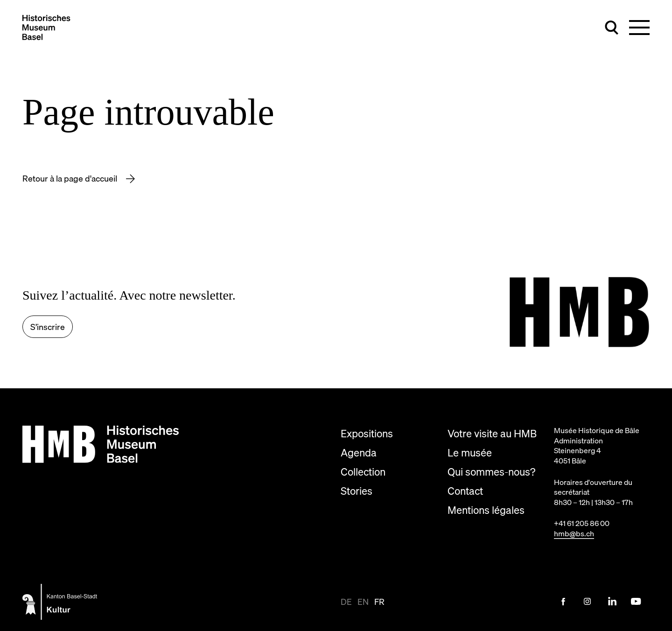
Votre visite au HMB (492, 433)
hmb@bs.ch (574, 533)
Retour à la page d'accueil (71, 179)
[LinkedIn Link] (612, 602)
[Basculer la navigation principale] (639, 28)
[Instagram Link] (588, 602)
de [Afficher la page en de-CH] (346, 602)
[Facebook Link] (563, 602)
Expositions (367, 433)
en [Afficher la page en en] (363, 602)
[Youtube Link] (636, 602)
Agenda (359, 452)
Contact (465, 491)
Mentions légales (486, 510)
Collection (363, 472)
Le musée (470, 452)
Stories (357, 491)
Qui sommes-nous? (491, 472)
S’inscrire (48, 327)
